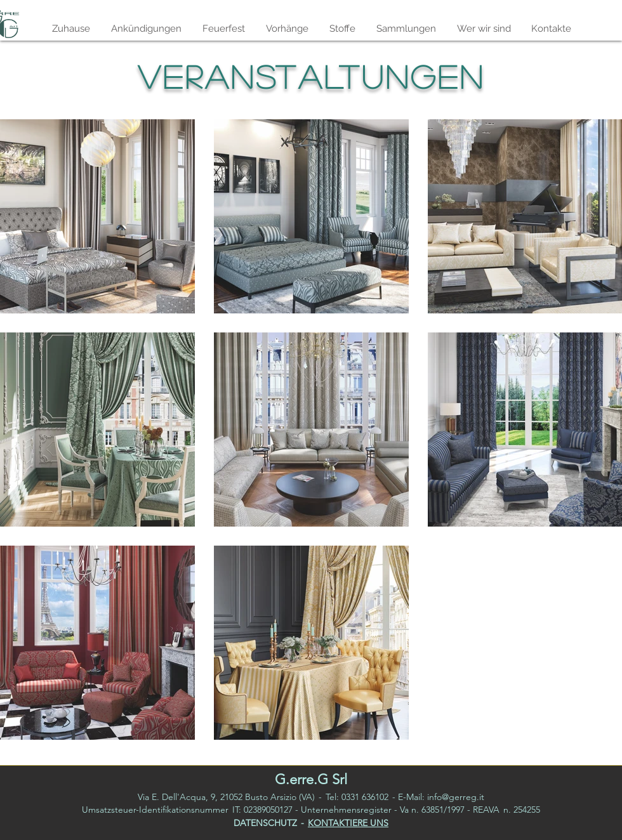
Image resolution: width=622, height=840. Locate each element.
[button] (406, 29)
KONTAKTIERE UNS (348, 823)
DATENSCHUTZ (265, 823)
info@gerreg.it (456, 797)
